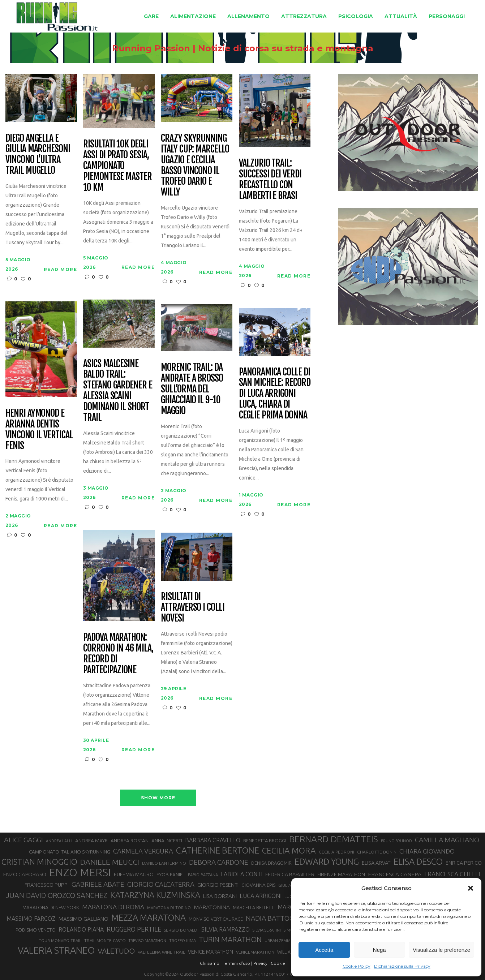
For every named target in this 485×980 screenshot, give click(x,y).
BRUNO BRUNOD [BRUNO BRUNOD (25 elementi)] (396, 841)
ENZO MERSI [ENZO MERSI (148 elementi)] (80, 873)
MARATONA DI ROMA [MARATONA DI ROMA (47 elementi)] (113, 907)
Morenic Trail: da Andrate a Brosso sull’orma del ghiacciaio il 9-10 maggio (192, 389)
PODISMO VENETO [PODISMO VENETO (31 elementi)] (36, 930)
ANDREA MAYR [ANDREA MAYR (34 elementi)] (91, 841)
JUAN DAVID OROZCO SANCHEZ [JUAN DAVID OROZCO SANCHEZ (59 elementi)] (57, 895)
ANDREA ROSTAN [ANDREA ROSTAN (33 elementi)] (130, 841)
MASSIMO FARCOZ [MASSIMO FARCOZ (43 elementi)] (31, 919)
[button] (471, 888)
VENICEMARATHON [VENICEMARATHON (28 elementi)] (255, 952)
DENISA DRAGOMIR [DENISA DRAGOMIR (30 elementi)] (271, 863)
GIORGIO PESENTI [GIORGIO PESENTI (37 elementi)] (218, 885)
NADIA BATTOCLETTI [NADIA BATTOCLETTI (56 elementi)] (279, 918)
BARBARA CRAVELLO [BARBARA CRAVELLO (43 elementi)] (213, 840)
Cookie (278, 963)
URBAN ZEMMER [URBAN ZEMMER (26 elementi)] (280, 941)
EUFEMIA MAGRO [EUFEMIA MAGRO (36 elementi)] (134, 874)
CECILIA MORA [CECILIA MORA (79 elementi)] (289, 850)
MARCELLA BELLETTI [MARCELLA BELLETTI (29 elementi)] (254, 907)
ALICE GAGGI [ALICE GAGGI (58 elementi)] (23, 840)
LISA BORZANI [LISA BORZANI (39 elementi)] (220, 896)
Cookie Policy (357, 966)
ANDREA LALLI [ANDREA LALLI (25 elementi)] (59, 841)
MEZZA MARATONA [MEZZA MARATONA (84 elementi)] (149, 917)
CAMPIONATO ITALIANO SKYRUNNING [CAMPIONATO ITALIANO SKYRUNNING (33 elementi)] (70, 852)
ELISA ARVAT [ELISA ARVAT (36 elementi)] (376, 863)
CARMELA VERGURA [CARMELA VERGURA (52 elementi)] (143, 851)
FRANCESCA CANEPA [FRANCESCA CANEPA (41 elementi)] (395, 874)
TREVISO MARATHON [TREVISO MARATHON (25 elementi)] (147, 941)
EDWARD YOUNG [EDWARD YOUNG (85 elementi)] (327, 861)
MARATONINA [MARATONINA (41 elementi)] (212, 907)
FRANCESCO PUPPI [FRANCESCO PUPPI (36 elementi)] (47, 885)
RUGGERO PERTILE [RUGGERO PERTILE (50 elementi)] (134, 929)
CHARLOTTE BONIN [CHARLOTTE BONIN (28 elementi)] (377, 852)
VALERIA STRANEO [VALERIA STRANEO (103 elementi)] (56, 950)
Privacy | (261, 963)
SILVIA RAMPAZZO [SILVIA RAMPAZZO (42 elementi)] (226, 929)
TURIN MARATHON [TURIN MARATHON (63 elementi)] (230, 939)
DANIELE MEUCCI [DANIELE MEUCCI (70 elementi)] (110, 862)
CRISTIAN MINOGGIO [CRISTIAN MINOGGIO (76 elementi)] (39, 862)
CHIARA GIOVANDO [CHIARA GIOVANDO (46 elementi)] (427, 851)
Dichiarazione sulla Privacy (402, 966)
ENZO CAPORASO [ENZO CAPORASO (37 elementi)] (25, 874)
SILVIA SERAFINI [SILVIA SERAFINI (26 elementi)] (267, 930)
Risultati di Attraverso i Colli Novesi (193, 608)
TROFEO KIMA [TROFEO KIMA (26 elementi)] (183, 941)
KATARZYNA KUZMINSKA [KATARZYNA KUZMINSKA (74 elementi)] (155, 895)
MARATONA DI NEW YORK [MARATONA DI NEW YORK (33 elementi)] (51, 907)
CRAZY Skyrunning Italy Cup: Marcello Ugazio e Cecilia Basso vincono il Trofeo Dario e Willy (195, 165)
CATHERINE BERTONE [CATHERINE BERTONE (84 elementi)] (218, 850)
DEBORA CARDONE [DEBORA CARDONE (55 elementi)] (219, 862)
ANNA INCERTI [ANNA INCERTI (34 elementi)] (167, 841)
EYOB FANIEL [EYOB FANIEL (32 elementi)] (171, 875)
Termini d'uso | (237, 963)
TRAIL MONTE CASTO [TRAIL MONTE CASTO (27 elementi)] (105, 940)
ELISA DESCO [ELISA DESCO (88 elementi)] (418, 862)
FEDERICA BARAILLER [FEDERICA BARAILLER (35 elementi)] (290, 874)
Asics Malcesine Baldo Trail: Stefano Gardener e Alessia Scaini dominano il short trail (118, 391)
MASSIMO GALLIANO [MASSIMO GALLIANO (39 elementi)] (83, 919)
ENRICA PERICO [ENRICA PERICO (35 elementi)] (464, 863)
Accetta (324, 950)
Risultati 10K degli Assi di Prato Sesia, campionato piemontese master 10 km (117, 166)
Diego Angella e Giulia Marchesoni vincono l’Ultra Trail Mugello (38, 155)
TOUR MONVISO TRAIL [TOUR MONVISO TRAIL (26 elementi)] (60, 941)
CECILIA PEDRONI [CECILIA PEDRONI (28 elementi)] (336, 852)
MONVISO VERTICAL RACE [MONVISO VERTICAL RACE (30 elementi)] (216, 919)
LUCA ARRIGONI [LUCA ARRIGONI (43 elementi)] (261, 896)
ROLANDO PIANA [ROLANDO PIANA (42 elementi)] (81, 929)
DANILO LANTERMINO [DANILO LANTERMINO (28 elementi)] (164, 863)
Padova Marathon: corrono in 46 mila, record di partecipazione (118, 654)
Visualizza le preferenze (441, 950)
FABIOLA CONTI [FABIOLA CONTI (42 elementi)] (242, 874)
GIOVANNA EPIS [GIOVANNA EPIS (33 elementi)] (258, 885)
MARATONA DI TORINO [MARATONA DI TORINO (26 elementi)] (169, 908)
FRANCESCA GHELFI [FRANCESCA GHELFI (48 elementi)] (452, 874)
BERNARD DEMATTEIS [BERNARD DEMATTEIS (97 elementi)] (334, 839)
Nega (379, 950)
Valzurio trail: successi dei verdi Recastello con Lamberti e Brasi (270, 180)
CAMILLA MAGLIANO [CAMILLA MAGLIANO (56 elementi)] (447, 840)
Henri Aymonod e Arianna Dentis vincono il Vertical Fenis (39, 430)
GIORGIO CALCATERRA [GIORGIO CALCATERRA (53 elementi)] (161, 884)
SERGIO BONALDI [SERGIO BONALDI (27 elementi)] (181, 930)
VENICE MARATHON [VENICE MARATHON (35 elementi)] (211, 952)
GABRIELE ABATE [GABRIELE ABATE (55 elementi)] (98, 884)
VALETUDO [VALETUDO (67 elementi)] (116, 951)
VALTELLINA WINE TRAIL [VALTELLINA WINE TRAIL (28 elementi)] (161, 952)
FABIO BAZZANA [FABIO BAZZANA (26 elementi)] (203, 875)
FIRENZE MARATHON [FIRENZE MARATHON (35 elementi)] (341, 874)
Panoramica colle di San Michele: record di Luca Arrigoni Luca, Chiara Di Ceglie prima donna (275, 394)
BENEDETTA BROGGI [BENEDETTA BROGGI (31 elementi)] (265, 841)
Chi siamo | (211, 963)
